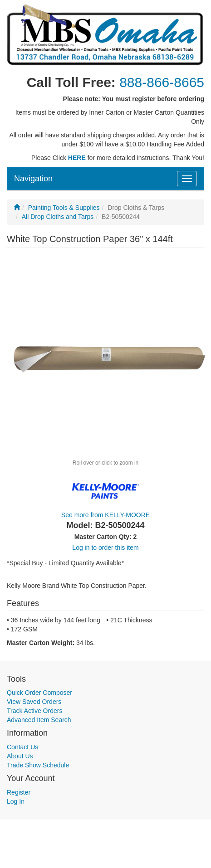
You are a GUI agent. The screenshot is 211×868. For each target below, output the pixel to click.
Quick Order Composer (39, 693)
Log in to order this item (105, 548)
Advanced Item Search (39, 720)
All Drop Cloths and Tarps (58, 217)
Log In (16, 801)
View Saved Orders (34, 702)
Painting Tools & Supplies (64, 208)
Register (19, 792)
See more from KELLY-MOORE (105, 515)
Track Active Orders (34, 711)
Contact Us (22, 747)
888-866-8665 (162, 82)
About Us (20, 756)
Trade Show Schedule (38, 765)
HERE (77, 158)
